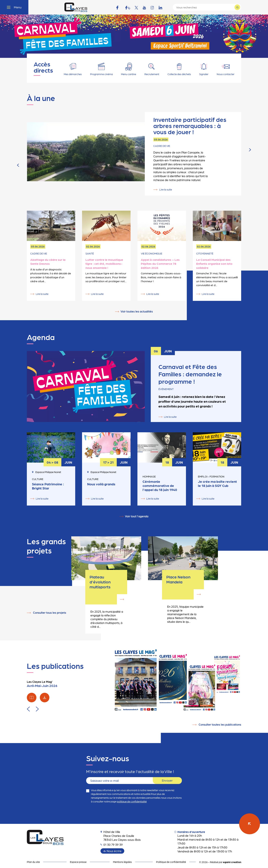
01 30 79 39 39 (112, 843)
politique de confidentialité (132, 800)
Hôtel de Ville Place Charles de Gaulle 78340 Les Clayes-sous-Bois (121, 834)
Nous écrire (114, 849)
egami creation (232, 860)
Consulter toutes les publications (220, 723)
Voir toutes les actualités (137, 311)
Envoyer (167, 779)
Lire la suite (165, 160)
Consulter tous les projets (50, 611)
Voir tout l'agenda (137, 516)
